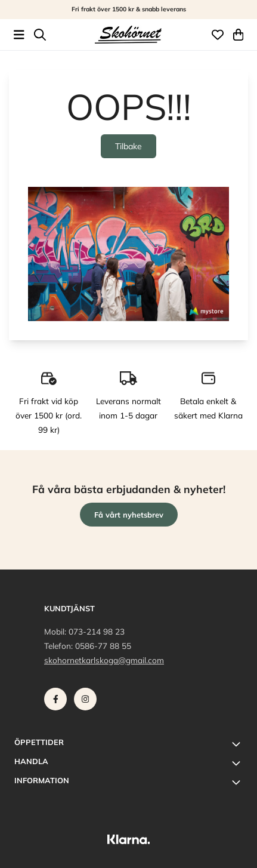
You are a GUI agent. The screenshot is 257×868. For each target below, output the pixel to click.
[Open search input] (40, 35)
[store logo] (128, 35)
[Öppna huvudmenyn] (19, 35)
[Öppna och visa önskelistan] (218, 35)
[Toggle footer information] (238, 744)
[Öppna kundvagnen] (239, 35)
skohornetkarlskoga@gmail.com (104, 660)
